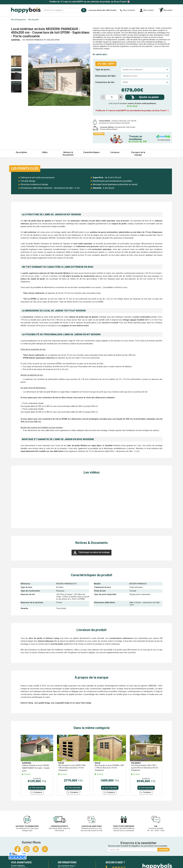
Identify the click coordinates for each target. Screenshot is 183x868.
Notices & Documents (68, 154)
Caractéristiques (91, 152)
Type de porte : (103, 69)
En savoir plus (100, 54)
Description (21, 152)
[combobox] (145, 70)
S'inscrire (164, 850)
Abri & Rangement (18, 20)
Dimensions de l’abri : (106, 76)
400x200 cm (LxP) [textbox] (130, 76)
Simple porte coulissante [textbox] (133, 70)
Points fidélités (18, 866)
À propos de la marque (138, 154)
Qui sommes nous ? (67, 866)
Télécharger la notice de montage (91, 553)
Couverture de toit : (105, 82)
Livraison (115, 152)
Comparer (38, 792)
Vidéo (45, 152)
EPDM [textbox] (125, 82)
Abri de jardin (33, 20)
